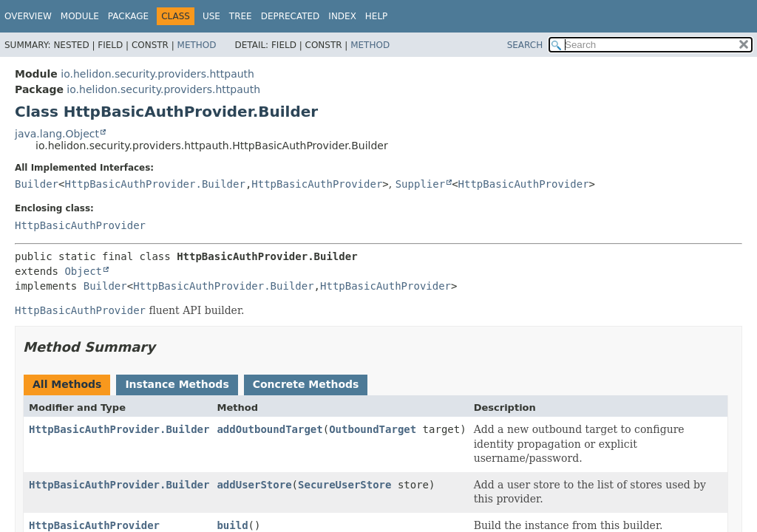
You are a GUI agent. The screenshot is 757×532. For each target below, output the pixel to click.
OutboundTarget (373, 429)
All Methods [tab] (67, 384)
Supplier (420, 184)
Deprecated (291, 16)
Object (83, 271)
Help (377, 16)
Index (342, 16)
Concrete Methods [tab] (306, 384)
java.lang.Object (57, 134)
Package (128, 16)
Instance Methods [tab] (177, 384)
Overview (28, 16)
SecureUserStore (344, 485)
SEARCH (525, 45)
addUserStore (254, 485)
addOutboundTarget (269, 429)
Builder (37, 184)
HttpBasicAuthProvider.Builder (155, 184)
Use (211, 16)
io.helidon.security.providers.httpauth (157, 74)
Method (197, 45)
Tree (241, 16)
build (232, 525)
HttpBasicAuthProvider (317, 184)
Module (80, 16)
